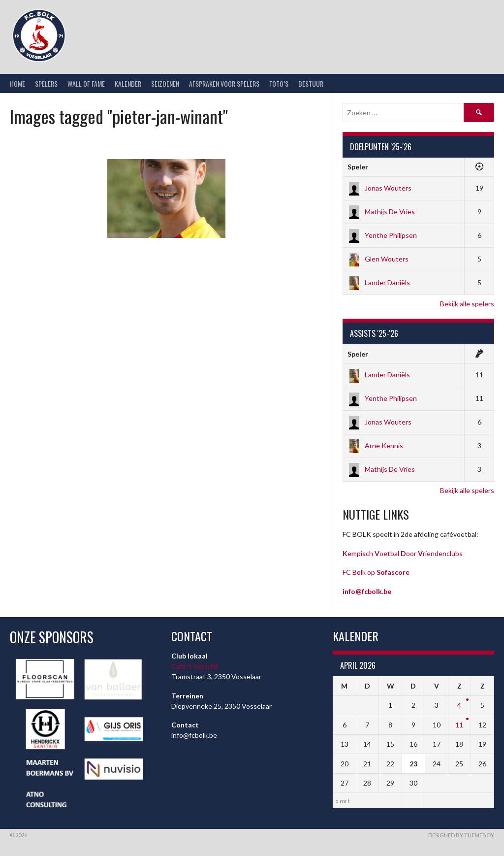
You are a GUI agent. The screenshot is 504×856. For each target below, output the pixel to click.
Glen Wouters (378, 259)
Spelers (46, 83)
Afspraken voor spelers (224, 83)
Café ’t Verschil (195, 666)
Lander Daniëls (379, 282)
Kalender (128, 83)
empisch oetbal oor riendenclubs (403, 553)
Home (17, 83)
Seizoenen (165, 83)
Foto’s (279, 83)
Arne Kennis (375, 445)
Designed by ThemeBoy (461, 835)
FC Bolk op (376, 572)
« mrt (343, 801)
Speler (358, 167)
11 (459, 725)
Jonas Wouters (379, 188)
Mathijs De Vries (381, 212)
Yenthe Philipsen (382, 235)
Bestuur (311, 83)
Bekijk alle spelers (467, 304)
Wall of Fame (86, 83)
